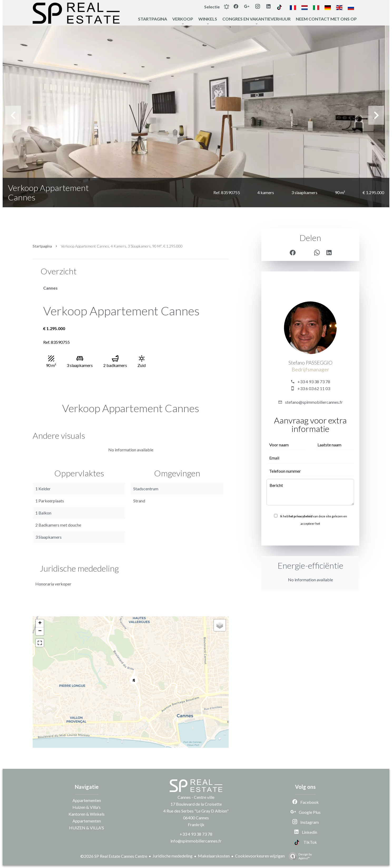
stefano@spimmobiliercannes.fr (314, 402)
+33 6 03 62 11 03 (314, 388)
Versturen (310, 535)
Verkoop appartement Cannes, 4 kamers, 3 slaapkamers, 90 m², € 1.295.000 (122, 246)
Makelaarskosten (214, 856)
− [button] (40, 631)
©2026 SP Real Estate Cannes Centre (114, 856)
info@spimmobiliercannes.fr (196, 841)
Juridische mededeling (173, 856)
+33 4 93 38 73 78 (314, 382)
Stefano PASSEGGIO (310, 363)
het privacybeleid (301, 516)
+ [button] (40, 623)
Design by (299, 856)
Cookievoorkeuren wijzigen (260, 856)
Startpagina (42, 246)
